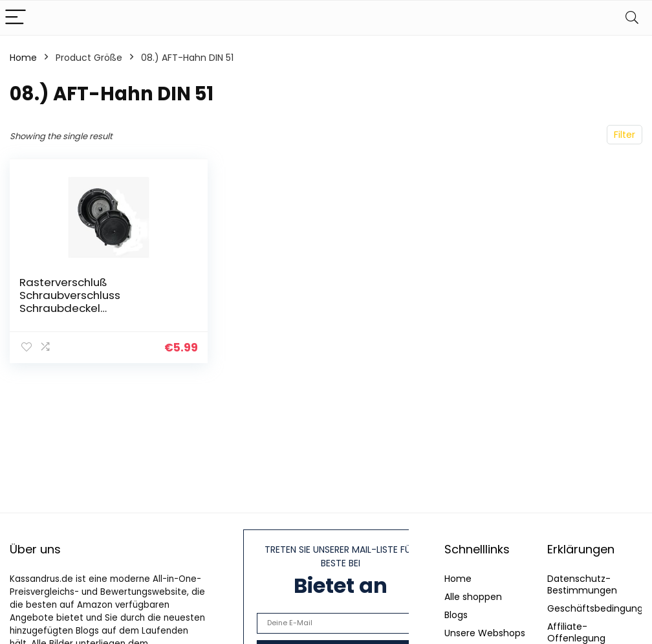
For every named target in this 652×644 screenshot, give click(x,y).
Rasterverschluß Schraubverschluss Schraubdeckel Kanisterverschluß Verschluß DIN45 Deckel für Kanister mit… (100, 308)
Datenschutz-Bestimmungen (582, 584)
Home (23, 58)
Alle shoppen (473, 597)
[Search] (632, 18)
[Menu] (16, 18)
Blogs (456, 615)
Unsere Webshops (485, 633)
